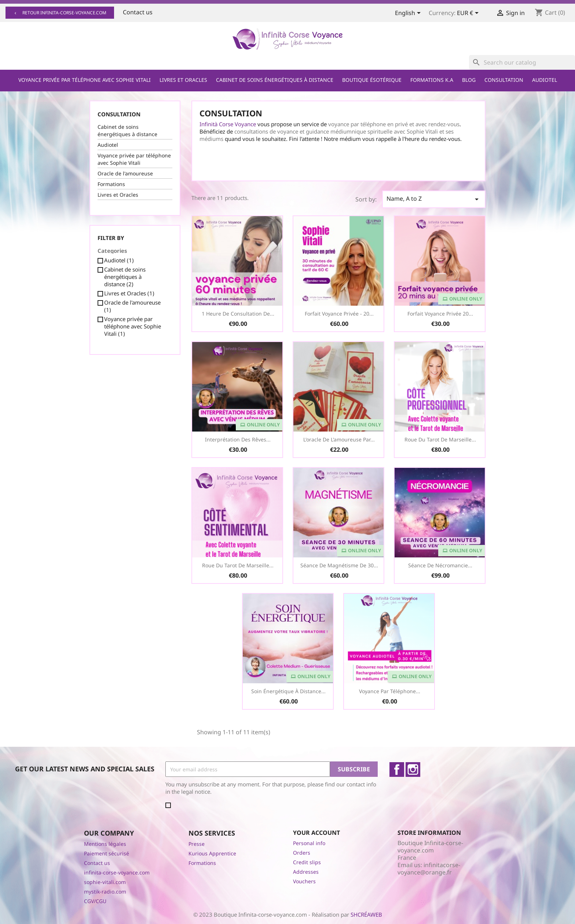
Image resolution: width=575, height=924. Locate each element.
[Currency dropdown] (469, 14)
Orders (302, 853)
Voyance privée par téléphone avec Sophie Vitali (85, 80)
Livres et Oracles (183, 80)
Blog (469, 80)
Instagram (413, 770)
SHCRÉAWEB (366, 914)
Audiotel (545, 80)
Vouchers (304, 881)
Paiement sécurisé (107, 853)
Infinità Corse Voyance (228, 124)
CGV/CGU (95, 901)
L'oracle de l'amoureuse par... (339, 439)
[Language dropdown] (409, 14)
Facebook (397, 770)
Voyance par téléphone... (390, 691)
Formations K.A (432, 80)
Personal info (309, 843)
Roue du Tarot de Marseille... (440, 439)
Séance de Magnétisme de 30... (339, 565)
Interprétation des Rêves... (238, 439)
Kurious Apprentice (212, 853)
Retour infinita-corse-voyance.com (60, 13)
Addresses (306, 872)
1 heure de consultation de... (238, 314)
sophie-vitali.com (105, 882)
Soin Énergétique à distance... (288, 691)
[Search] (522, 62)
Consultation (504, 80)
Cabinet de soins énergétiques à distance (275, 80)
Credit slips (307, 862)
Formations (111, 184)
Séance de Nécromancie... (440, 565)
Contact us (138, 12)
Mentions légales (105, 844)
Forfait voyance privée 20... (440, 314)
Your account (316, 833)
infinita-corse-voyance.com (117, 872)
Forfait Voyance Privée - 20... (339, 314)
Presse (197, 844)
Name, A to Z (434, 199)
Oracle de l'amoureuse (125, 173)
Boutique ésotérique (372, 80)
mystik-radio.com (105, 892)
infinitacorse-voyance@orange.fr (429, 869)
